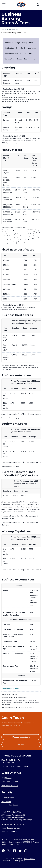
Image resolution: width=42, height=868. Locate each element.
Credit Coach (30, 858)
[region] (21, 88)
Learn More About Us (10, 785)
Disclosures (14, 844)
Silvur (16, 861)
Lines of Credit (26, 53)
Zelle (23, 861)
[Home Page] (21, 5)
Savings (17, 43)
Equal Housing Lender (11, 828)
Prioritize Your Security (10, 805)
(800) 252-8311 (23, 766)
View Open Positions (10, 782)
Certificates (9, 48)
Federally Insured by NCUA (13, 824)
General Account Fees (10, 689)
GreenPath (6, 861)
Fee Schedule (30, 59)
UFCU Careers (7, 778)
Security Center (8, 798)
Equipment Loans (11, 53)
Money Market (28, 43)
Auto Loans (32, 48)
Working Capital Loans (13, 59)
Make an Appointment (24, 738)
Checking (8, 43)
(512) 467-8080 (9, 766)
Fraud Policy (6, 801)
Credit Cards (21, 48)
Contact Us (21, 744)
